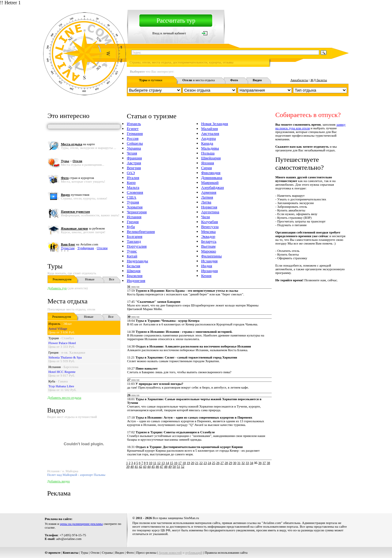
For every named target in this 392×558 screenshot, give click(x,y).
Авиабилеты (299, 80)
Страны (107, 552)
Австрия (134, 163)
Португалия (137, 246)
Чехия (132, 153)
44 (149, 466)
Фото (130, 552)
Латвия (207, 197)
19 (188, 463)
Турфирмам (86, 248)
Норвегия (209, 207)
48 (166, 466)
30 (235, 463)
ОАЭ (131, 173)
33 (247, 463)
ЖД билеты (319, 80)
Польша (208, 153)
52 (183, 466)
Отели (95, 552)
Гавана (63, 381)
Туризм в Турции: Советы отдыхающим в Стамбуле (175, 432)
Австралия (210, 133)
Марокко (209, 251)
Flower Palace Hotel (62, 343)
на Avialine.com (80, 244)
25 (214, 463)
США (132, 197)
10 (151, 463)
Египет (133, 129)
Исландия (209, 261)
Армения (209, 192)
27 (222, 463)
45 (153, 466)
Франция (134, 158)
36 (260, 463)
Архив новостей (170, 552)
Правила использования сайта (226, 552)
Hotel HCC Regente (62, 372)
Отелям (102, 248)
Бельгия (134, 266)
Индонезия (136, 281)
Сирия (207, 168)
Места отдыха (68, 301)
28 (226, 463)
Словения (135, 192)
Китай (132, 256)
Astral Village (58, 328)
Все (112, 279)
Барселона (71, 367)
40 (132, 466)
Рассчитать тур (176, 21)
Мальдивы (210, 148)
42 (140, 466)
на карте (78, 144)
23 (205, 463)
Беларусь (209, 241)
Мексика (209, 232)
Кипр (131, 182)
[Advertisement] (237, 483)
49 (170, 466)
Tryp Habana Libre (61, 386)
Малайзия (210, 129)
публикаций (194, 552)
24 (209, 463)
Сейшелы (135, 143)
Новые (90, 279)
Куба (52, 381)
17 (180, 463)
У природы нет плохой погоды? (159, 384)
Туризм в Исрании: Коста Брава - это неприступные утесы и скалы (187, 290)
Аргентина (210, 212)
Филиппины (211, 256)
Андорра (209, 138)
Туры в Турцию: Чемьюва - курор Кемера (168, 321)
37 (264, 463)
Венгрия (134, 168)
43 (145, 466)
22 (201, 463)
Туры (55, 266)
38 (268, 463)
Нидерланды (138, 261)
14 (167, 463)
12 (159, 463)
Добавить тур (57, 288)
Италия (133, 178)
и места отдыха (199, 80)
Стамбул (68, 338)
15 (172, 463)
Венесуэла (210, 227)
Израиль (54, 324)
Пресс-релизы (146, 552)
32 (243, 463)
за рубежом (83, 228)
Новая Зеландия (215, 124)
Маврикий (210, 182)
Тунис (132, 251)
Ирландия (209, 271)
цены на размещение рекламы (81, 524)
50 (174, 466)
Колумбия (210, 222)
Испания (55, 367)
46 (157, 466)
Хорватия (135, 207)
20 (192, 463)
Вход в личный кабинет (169, 33)
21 (197, 463)
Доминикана (212, 178)
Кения (206, 276)
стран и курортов (77, 178)
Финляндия (211, 173)
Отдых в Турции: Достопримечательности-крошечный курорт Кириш (189, 447)
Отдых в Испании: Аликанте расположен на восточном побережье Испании (193, 346)
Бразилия (135, 276)
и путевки (151, 80)
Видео (120, 552)
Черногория (137, 212)
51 (178, 466)
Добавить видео (58, 481)
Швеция (134, 271)
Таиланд (134, 241)
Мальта (133, 187)
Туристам (68, 248)
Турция (54, 338)
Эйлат (67, 324)
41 (136, 466)
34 (252, 463)
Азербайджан (213, 187)
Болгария (135, 236)
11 (155, 463)
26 (218, 463)
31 (239, 463)
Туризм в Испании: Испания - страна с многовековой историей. (184, 332)
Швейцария (211, 158)
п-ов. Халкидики (73, 352)
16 (176, 463)
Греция (53, 352)
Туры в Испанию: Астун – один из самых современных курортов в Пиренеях (194, 417)
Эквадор (208, 236)
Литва (206, 202)
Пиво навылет (147, 368)
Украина (134, 148)
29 (230, 463)
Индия (207, 266)
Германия (135, 133)
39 (128, 466)
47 (162, 466)
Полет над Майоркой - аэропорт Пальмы (76, 475)
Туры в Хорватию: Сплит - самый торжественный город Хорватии (186, 357)
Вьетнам (208, 246)
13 (163, 463)
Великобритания (141, 232)
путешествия (75, 195)
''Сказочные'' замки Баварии (158, 302)
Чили (206, 217)
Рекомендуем (62, 279)
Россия (133, 138)
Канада (207, 143)
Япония (208, 163)
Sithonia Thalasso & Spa (65, 357)
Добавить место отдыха (64, 397)
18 (184, 463)
